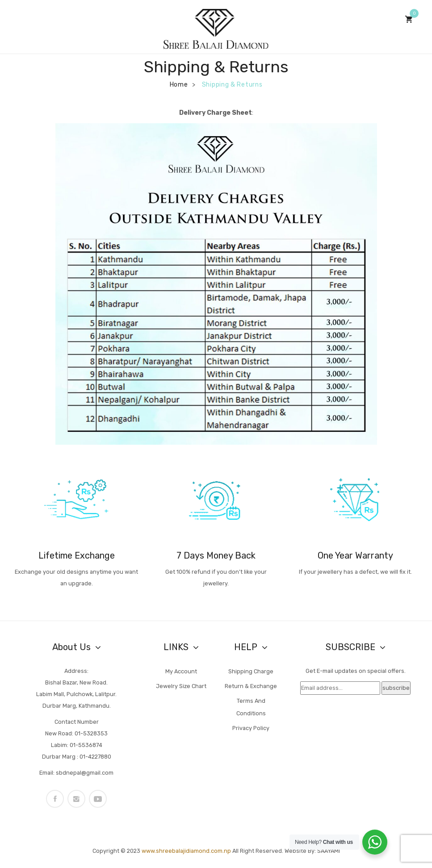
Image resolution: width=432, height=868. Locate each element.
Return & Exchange (251, 686)
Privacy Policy (251, 728)
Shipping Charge (251, 671)
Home (179, 85)
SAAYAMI (329, 851)
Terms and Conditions (251, 707)
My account (181, 671)
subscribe (396, 688)
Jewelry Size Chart (181, 686)
